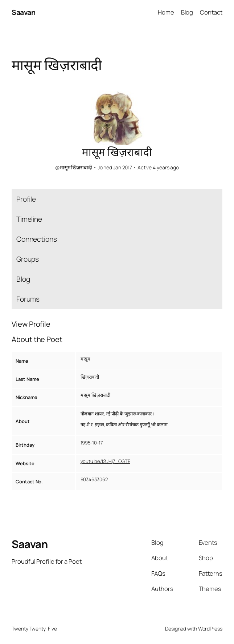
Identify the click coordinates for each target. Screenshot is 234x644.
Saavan (23, 12)
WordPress (210, 629)
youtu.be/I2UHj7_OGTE (105, 461)
